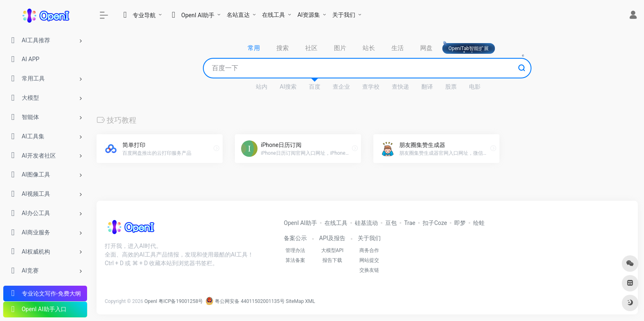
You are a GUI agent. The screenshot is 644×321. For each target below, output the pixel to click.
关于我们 (344, 15)
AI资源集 (309, 15)
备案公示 (295, 238)
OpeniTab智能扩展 (469, 48)
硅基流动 (366, 223)
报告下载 (332, 260)
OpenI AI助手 (300, 223)
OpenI (151, 301)
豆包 (391, 223)
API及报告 (332, 238)
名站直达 (238, 15)
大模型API (332, 250)
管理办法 (295, 250)
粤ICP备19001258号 (181, 301)
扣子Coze (435, 223)
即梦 (460, 223)
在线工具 (274, 15)
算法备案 (295, 260)
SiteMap (295, 301)
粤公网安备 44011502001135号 (245, 301)
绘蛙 (479, 223)
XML (310, 301)
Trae (410, 223)
